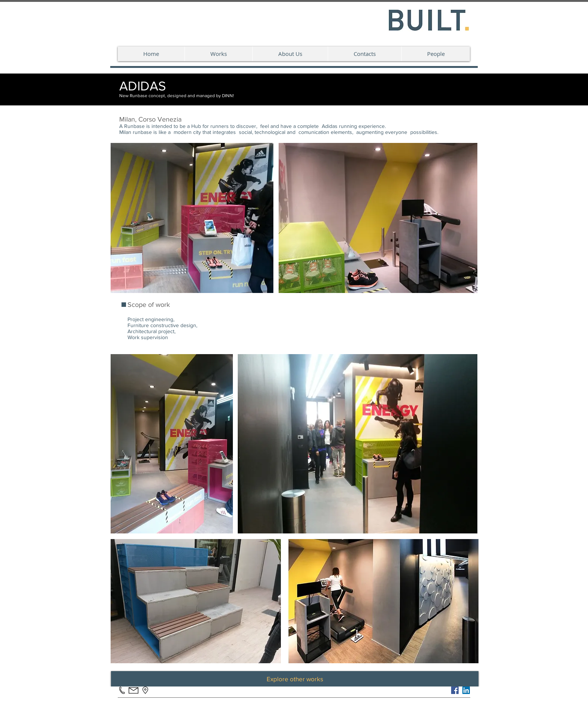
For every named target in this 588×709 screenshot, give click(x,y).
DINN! (228, 96)
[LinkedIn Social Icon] (466, 690)
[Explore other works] (295, 679)
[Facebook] (455, 690)
